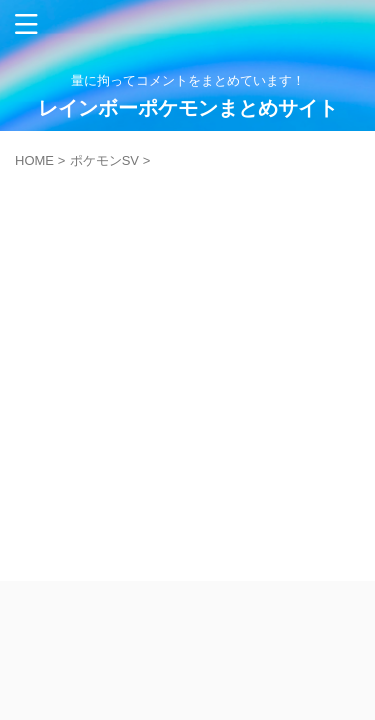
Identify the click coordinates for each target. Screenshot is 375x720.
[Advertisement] (187, 365)
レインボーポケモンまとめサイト (188, 108)
